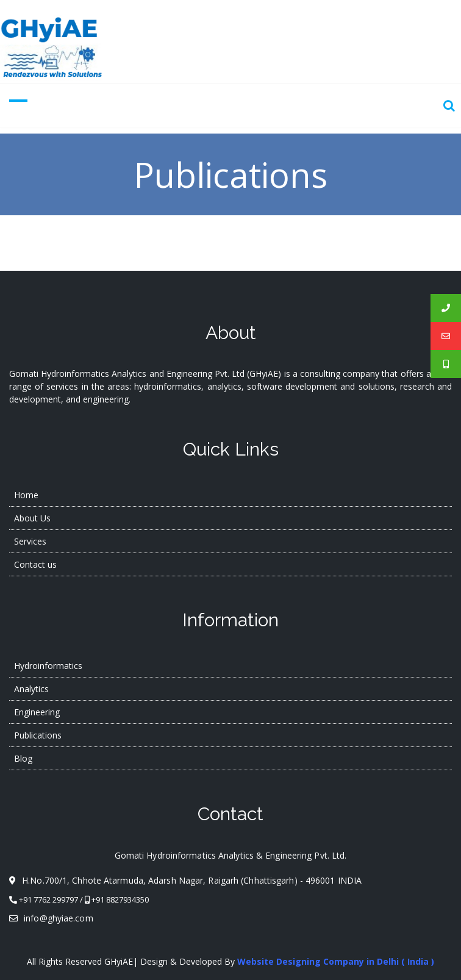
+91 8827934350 (120, 900)
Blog (23, 758)
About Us (32, 518)
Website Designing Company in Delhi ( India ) (336, 961)
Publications (38, 735)
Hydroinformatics (48, 666)
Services (30, 541)
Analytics (31, 689)
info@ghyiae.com (51, 918)
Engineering (37, 712)
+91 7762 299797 (48, 900)
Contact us (35, 564)
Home (26, 495)
